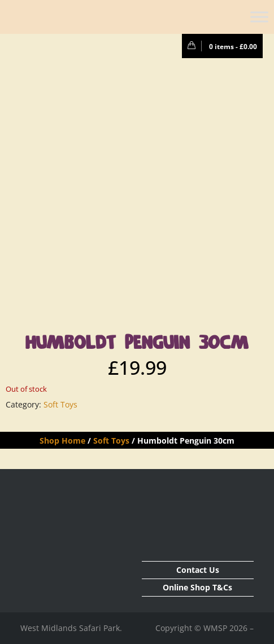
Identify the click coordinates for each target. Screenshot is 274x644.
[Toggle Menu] (259, 17)
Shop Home (62, 441)
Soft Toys (60, 404)
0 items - (219, 47)
